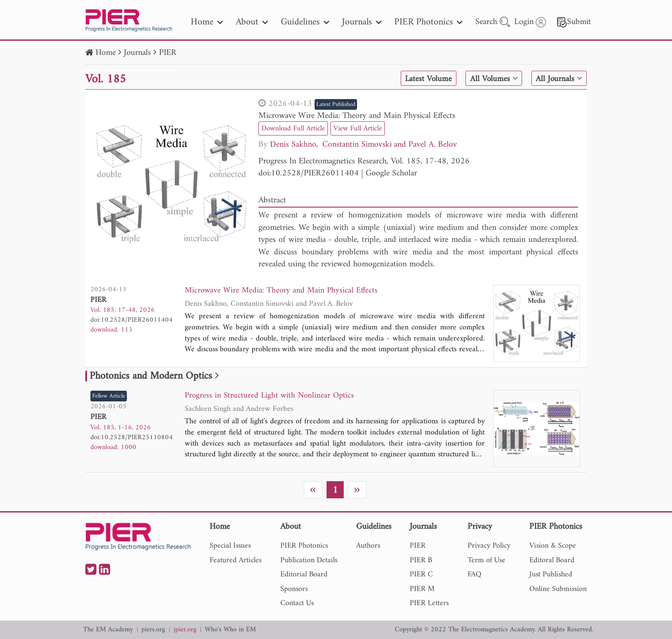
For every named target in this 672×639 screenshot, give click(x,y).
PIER (168, 53)
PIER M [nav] (422, 589)
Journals (137, 53)
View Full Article (363, 128)
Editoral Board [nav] (552, 560)
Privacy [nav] (480, 527)
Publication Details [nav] (309, 560)
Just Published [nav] (551, 574)
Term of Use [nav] (486, 560)
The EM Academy (108, 630)
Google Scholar (391, 173)
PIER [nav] (418, 546)
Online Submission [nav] (558, 589)
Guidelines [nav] (305, 22)
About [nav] (252, 22)
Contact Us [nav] (297, 603)
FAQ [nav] (474, 574)
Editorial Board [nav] (304, 574)
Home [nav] (207, 22)
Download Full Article (295, 128)
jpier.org (185, 630)
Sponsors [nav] (294, 589)
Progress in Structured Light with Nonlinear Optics (271, 396)
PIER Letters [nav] (429, 603)
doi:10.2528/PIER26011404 (309, 173)
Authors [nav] (368, 546)
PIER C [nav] (421, 574)
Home (106, 53)
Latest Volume (425, 79)
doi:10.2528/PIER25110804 (132, 437)
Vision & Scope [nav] (553, 546)
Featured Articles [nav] (235, 560)
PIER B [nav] (421, 560)
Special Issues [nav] (230, 546)
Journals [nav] (362, 22)
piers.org (153, 630)
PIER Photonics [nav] (428, 22)
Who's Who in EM (230, 630)
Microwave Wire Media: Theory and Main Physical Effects (357, 116)
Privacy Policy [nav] (489, 546)
